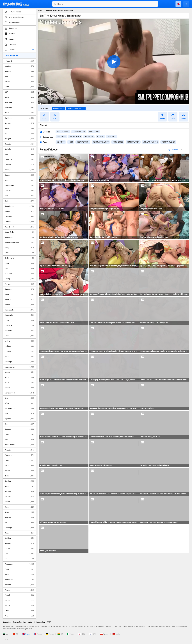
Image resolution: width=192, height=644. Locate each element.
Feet (19, 268)
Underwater (19, 580)
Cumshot (19, 222)
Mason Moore (79, 132)
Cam (19, 154)
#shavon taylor (150, 142)
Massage (19, 362)
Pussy (19, 465)
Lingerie (19, 351)
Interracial (19, 325)
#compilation (83, 142)
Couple (19, 211)
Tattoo (19, 548)
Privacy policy (40, 622)
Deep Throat (19, 227)
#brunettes (118, 142)
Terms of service (19, 622)
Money (19, 388)
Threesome (19, 564)
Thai (19, 559)
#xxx (71, 142)
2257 (49, 622)
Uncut (19, 574)
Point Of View (19, 445)
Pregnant (19, 455)
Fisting (19, 279)
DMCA (30, 622)
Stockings (19, 528)
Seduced (19, 491)
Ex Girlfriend (19, 258)
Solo (19, 523)
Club (19, 196)
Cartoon (19, 165)
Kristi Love (94, 132)
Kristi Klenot (63, 132)
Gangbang (19, 289)
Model (19, 377)
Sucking (19, 538)
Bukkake (19, 149)
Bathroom (19, 108)
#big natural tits (101, 142)
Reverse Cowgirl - (76, 108)
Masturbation (19, 367)
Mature (19, 372)
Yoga (19, 616)
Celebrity (19, 180)
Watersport (19, 600)
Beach (19, 113)
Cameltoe (19, 159)
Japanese (19, 331)
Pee (19, 440)
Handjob (19, 300)
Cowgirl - (59, 108)
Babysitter (19, 102)
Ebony (19, 248)
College (19, 201)
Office (19, 403)
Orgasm (19, 419)
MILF (19, 357)
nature (100, 137)
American (19, 71)
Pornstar (19, 450)
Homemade (19, 310)
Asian (19, 87)
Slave (19, 512)
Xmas (19, 611)
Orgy (19, 424)
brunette (89, 137)
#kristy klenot (168, 142)
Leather (19, 341)
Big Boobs (19, 118)
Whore (19, 605)
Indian (19, 320)
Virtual (19, 595)
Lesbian (19, 346)
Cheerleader (19, 185)
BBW (19, 92)
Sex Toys (19, 497)
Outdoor (19, 429)
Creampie (19, 217)
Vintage (19, 590)
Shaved (19, 502)
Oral (19, 414)
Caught (19, 175)
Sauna (19, 486)
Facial (19, 263)
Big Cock (19, 123)
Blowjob (19, 139)
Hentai (19, 305)
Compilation (19, 206)
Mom (19, 382)
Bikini (19, 128)
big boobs (61, 137)
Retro (19, 476)
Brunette (19, 144)
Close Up (19, 191)
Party (19, 434)
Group (19, 294)
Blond (19, 134)
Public (19, 460)
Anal (19, 76)
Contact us (7, 622)
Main (40, 10)
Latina (19, 336)
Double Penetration (19, 242)
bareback (112, 137)
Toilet (19, 569)
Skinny (19, 507)
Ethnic (19, 253)
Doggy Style (19, 232)
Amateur (19, 66)
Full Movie (19, 284)
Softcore (19, 517)
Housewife (19, 315)
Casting (19, 170)
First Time (19, 274)
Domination (19, 237)
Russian (19, 481)
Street (19, 533)
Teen (19, 554)
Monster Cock (19, 393)
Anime (19, 82)
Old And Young (19, 408)
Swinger (19, 543)
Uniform (19, 585)
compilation (75, 137)
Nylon (19, 398)
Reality (19, 471)
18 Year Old (19, 61)
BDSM (19, 97)
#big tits (61, 142)
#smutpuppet (133, 142)
